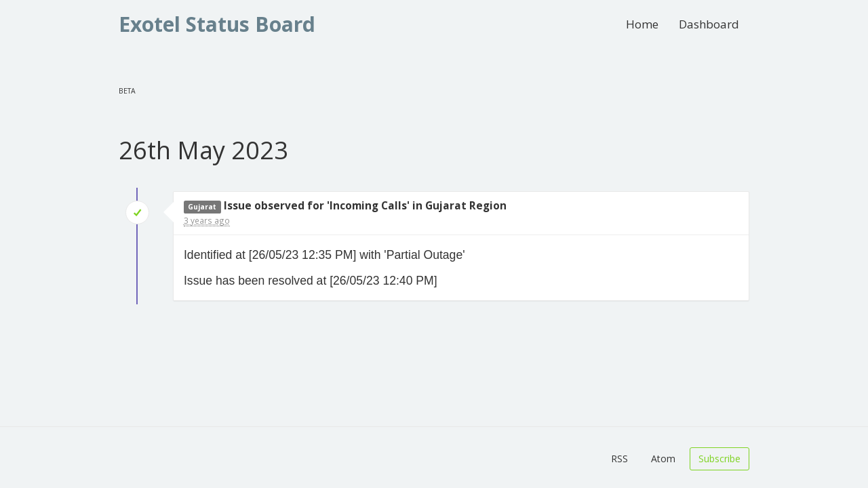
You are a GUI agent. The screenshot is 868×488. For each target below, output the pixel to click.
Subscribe (719, 459)
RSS (619, 459)
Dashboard (709, 24)
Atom (663, 459)
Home (642, 24)
